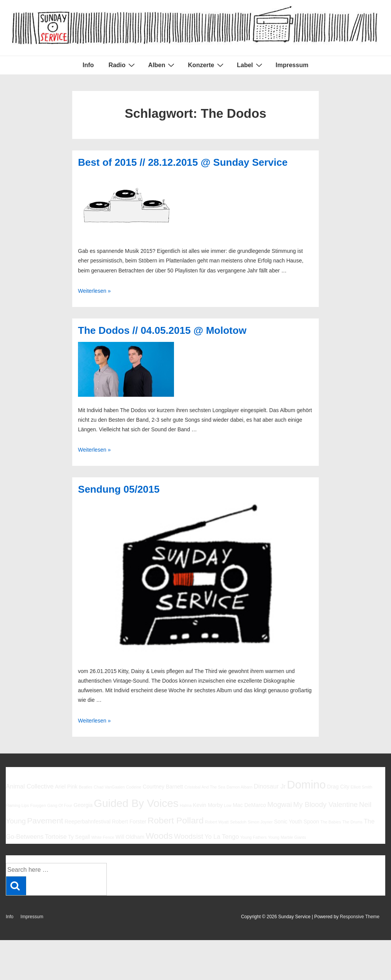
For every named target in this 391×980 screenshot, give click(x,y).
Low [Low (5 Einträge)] (228, 805)
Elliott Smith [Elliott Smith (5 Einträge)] (361, 787)
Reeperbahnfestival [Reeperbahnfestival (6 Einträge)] (88, 822)
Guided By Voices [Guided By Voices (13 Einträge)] (136, 803)
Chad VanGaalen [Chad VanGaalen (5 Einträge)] (109, 787)
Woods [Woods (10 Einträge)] (159, 836)
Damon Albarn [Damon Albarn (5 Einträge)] (240, 787)
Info (88, 65)
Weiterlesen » (94, 291)
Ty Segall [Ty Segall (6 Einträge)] (79, 837)
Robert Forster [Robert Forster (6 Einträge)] (129, 822)
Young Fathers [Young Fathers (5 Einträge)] (253, 837)
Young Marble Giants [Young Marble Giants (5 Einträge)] (287, 837)
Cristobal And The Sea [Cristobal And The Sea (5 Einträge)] (205, 787)
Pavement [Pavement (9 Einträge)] (45, 821)
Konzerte (206, 65)
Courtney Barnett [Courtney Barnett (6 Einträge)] (163, 787)
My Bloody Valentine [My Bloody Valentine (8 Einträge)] (325, 804)
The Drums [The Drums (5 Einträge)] (352, 822)
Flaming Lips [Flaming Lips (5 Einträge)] (17, 805)
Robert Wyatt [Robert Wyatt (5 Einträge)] (217, 822)
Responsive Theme (360, 917)
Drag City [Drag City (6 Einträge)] (338, 787)
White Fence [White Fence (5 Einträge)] (103, 837)
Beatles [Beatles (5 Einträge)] (86, 787)
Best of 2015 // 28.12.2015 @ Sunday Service (183, 162)
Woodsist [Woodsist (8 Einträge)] (189, 836)
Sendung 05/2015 (119, 489)
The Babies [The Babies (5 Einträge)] (331, 822)
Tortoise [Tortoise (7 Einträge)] (56, 836)
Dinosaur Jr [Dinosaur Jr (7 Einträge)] (270, 786)
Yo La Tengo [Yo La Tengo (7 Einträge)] (222, 836)
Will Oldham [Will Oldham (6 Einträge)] (130, 837)
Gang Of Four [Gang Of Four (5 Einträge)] (60, 805)
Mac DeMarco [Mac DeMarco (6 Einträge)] (249, 805)
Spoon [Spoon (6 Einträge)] (311, 822)
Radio (122, 65)
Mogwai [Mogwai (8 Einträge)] (280, 804)
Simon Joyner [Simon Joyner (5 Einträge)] (260, 822)
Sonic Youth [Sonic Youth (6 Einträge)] (288, 822)
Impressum (292, 65)
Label (251, 65)
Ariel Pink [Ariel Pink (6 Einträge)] (66, 787)
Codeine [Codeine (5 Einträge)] (134, 787)
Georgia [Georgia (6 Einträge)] (83, 805)
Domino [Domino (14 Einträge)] (306, 784)
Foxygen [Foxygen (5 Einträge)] (38, 805)
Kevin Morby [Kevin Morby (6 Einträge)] (208, 805)
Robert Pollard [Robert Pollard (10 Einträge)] (176, 820)
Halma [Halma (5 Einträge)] (186, 805)
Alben (162, 65)
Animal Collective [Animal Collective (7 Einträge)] (30, 786)
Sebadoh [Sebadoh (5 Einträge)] (238, 822)
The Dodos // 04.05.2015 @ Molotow (162, 330)
